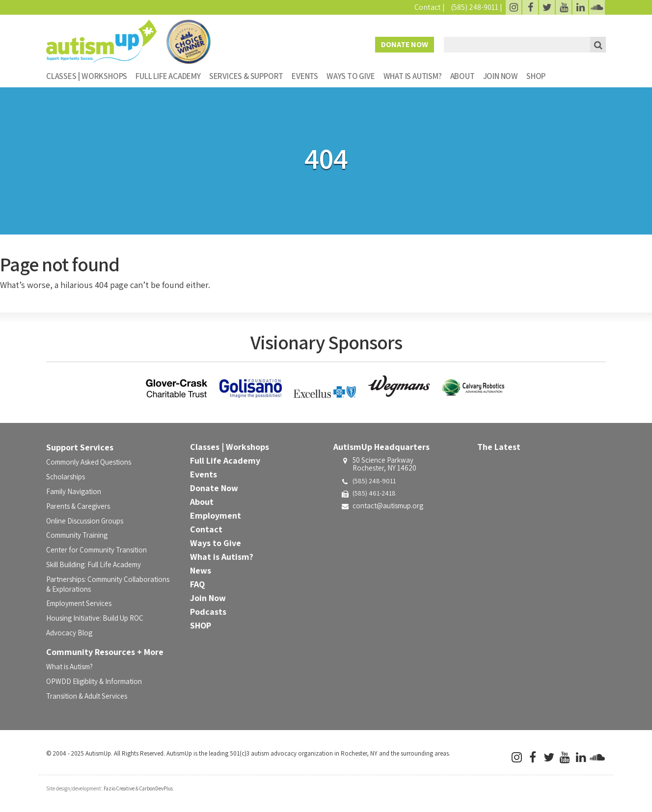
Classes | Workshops (87, 76)
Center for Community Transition (96, 550)
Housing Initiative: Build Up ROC (95, 618)
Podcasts (208, 612)
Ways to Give (351, 76)
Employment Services (79, 603)
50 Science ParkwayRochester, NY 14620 (384, 464)
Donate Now (405, 44)
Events (305, 76)
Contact (428, 7)
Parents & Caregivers (78, 506)
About (462, 76)
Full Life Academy (168, 76)
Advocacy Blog (69, 633)
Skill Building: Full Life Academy (94, 564)
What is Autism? (413, 76)
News (201, 570)
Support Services (80, 447)
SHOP (536, 76)
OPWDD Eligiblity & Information (94, 681)
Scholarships (66, 477)
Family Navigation (74, 491)
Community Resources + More (105, 652)
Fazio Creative (119, 788)
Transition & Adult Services (87, 696)
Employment (216, 515)
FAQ (197, 584)
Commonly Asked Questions (89, 462)
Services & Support (246, 76)
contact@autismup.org (388, 506)
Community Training (77, 535)
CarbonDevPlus (156, 788)
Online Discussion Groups (85, 521)
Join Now (501, 76)
